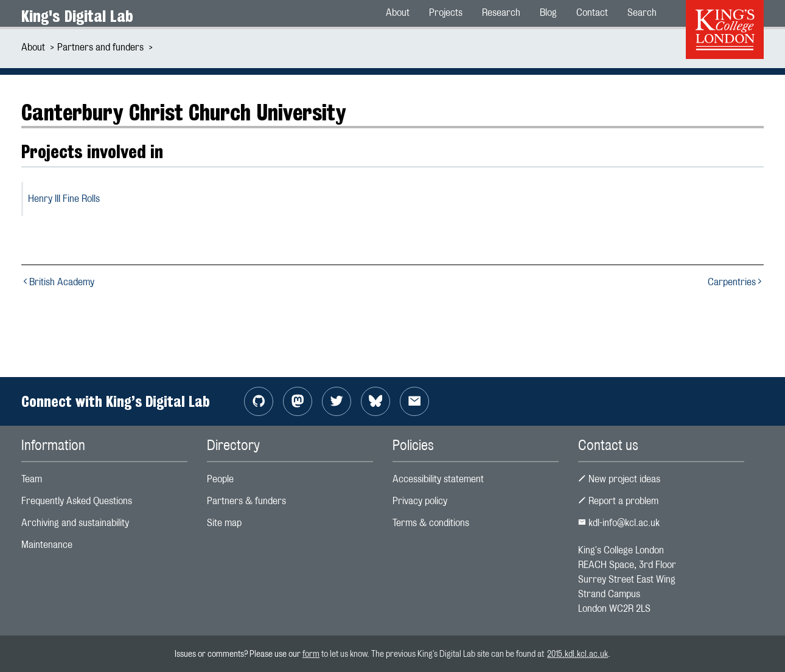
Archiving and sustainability (75, 523)
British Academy (58, 282)
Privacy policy (420, 501)
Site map (224, 523)
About (33, 47)
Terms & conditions (431, 523)
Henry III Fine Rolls (64, 199)
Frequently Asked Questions (77, 501)
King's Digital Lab (77, 16)
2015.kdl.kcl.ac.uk (577, 653)
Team (32, 479)
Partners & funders (246, 501)
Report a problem (618, 501)
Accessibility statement (438, 479)
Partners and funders (100, 47)
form (311, 653)
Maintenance (47, 545)
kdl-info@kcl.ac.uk (619, 523)
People (220, 479)
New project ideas (619, 479)
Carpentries (736, 282)
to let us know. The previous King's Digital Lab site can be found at (433, 653)
